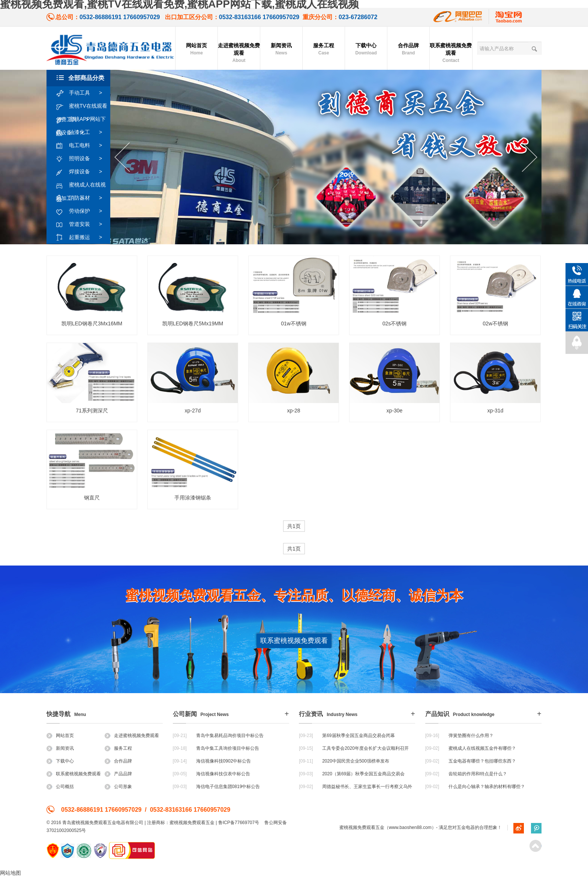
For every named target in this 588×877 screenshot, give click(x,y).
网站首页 (196, 50)
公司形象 (118, 787)
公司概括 (60, 787)
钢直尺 (92, 498)
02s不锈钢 (395, 323)
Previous (122, 157)
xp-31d (496, 411)
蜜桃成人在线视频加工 (81, 185)
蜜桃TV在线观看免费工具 (82, 106)
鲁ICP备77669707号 (239, 823)
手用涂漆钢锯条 (193, 498)
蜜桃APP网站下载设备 (81, 119)
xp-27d (193, 411)
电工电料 (83, 146)
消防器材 (83, 198)
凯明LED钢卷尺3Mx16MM (92, 323)
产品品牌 (118, 774)
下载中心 (366, 50)
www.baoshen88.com (410, 827)
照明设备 (83, 159)
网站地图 (10, 873)
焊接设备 (83, 172)
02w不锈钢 (495, 323)
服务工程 (324, 50)
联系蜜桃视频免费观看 (451, 53)
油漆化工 (83, 132)
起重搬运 (83, 238)
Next (530, 157)
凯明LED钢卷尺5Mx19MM (193, 323)
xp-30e (395, 411)
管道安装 (83, 224)
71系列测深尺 (92, 411)
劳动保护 (83, 211)
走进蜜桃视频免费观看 (239, 53)
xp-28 (293, 411)
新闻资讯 (281, 50)
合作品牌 (408, 50)
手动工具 (83, 93)
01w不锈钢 (294, 323)
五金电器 (466, 827)
